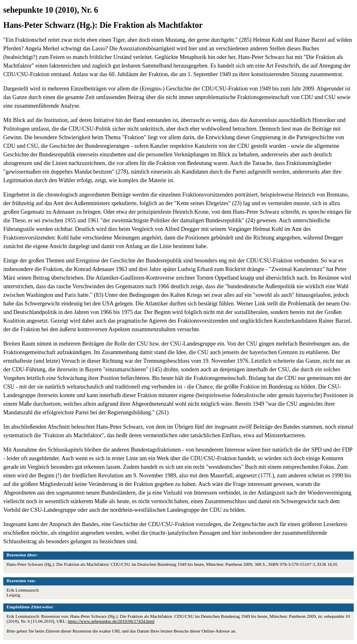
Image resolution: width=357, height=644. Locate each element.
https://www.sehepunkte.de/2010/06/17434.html (111, 621)
